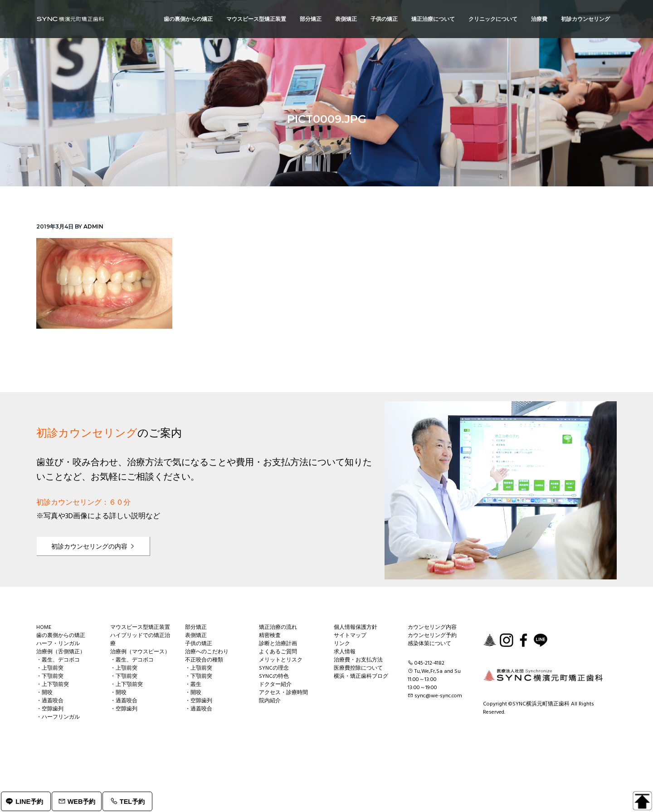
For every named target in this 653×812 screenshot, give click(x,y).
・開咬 (44, 693)
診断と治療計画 (278, 644)
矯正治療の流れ (278, 627)
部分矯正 (196, 627)
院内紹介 (270, 701)
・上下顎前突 (53, 685)
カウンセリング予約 (432, 636)
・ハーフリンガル (58, 717)
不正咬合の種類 (204, 660)
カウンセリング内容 (432, 627)
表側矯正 (196, 636)
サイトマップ (350, 636)
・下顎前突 (50, 676)
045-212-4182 (429, 663)
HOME (44, 627)
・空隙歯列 (50, 709)
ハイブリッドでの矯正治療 (140, 640)
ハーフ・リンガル (58, 644)
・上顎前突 (50, 668)
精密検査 (270, 636)
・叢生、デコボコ (58, 660)
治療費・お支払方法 (358, 660)
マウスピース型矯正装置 (140, 627)
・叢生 (193, 685)
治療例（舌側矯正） (61, 652)
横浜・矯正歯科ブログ (361, 676)
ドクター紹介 (275, 685)
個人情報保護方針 (356, 627)
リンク (342, 644)
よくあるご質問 (278, 652)
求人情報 (345, 652)
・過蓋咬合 (50, 701)
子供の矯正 (199, 644)
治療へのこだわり (207, 652)
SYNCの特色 (274, 676)
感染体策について (429, 644)
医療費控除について (358, 668)
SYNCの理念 (274, 668)
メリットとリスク (281, 660)
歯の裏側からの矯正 (61, 636)
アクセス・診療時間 (283, 693)
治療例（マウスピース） (140, 652)
